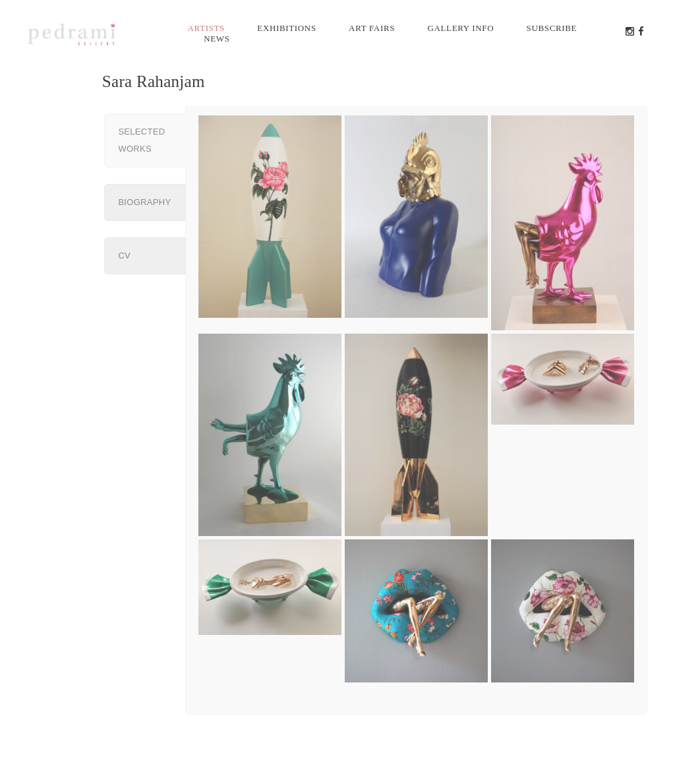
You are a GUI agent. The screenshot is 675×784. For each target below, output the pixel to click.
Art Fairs (372, 28)
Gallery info (460, 28)
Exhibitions (286, 28)
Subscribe (552, 28)
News (217, 39)
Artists (207, 28)
